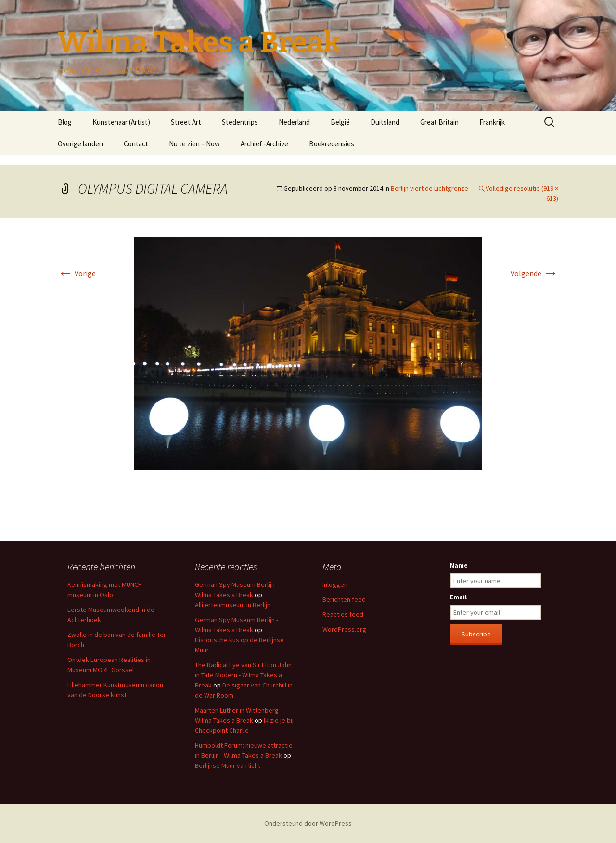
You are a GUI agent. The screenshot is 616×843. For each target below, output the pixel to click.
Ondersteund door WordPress (308, 823)
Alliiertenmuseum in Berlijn (233, 605)
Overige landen (80, 144)
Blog (65, 122)
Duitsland (385, 122)
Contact (136, 144)
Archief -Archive (264, 144)
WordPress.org (344, 629)
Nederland (294, 122)
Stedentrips (240, 122)
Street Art (186, 122)
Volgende (534, 273)
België (340, 122)
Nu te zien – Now (194, 144)
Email (458, 597)
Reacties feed (343, 614)
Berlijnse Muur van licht (228, 765)
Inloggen (335, 584)
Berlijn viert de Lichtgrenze (430, 188)
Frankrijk (492, 122)
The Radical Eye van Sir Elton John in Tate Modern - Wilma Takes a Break (243, 675)
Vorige (77, 273)
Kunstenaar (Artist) (121, 122)
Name (459, 565)
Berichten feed (344, 599)
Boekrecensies (332, 144)
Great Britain (439, 122)
